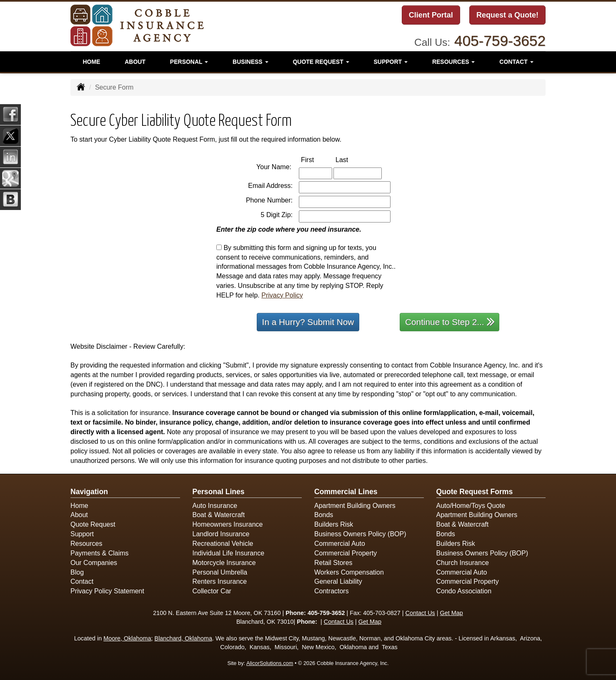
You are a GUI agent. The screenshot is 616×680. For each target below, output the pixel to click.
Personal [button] (189, 60)
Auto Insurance (215, 506)
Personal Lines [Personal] (219, 492)
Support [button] (391, 60)
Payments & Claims (100, 553)
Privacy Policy (282, 295)
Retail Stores (333, 563)
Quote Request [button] (321, 60)
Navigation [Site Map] (89, 492)
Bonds (324, 515)
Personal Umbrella (220, 572)
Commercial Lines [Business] (346, 492)
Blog (77, 572)
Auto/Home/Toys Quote (471, 506)
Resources (86, 544)
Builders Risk (334, 524)
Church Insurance (463, 563)
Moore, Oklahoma (127, 638)
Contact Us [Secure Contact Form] (420, 613)
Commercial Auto (340, 544)
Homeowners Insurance (228, 524)
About (135, 60)
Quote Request (93, 524)
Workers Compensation (349, 572)
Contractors (332, 591)
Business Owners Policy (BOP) (360, 534)
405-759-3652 (500, 39)
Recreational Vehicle (223, 544)
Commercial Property (346, 553)
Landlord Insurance (221, 534)
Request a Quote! (507, 15)
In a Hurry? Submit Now (308, 322)
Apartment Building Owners (355, 506)
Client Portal (431, 15)
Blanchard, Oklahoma (183, 638)
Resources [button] (454, 60)
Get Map (452, 613)
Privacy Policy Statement (107, 591)
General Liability (338, 581)
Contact (82, 581)
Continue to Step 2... (450, 321)
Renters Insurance (220, 581)
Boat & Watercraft (219, 515)
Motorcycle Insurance (224, 563)
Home (91, 60)
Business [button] (250, 60)
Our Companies (94, 563)
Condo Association (464, 591)
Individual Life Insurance (229, 553)
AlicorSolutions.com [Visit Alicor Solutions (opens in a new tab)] (270, 663)
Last (351, 159)
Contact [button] (516, 60)
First (316, 159)
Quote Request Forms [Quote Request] (475, 492)
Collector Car (212, 591)
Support (82, 534)
